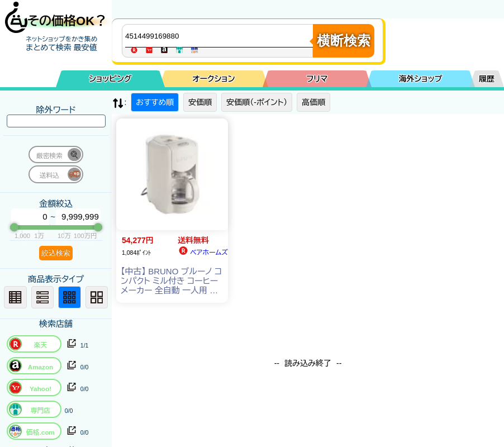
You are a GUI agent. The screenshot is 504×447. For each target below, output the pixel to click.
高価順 (313, 102)
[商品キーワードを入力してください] (220, 36)
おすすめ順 (155, 102)
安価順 (200, 102)
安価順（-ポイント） (257, 102)
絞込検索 (56, 253)
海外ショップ (421, 79)
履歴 (487, 79)
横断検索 (344, 41)
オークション (213, 79)
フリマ (317, 79)
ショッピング (110, 79)
